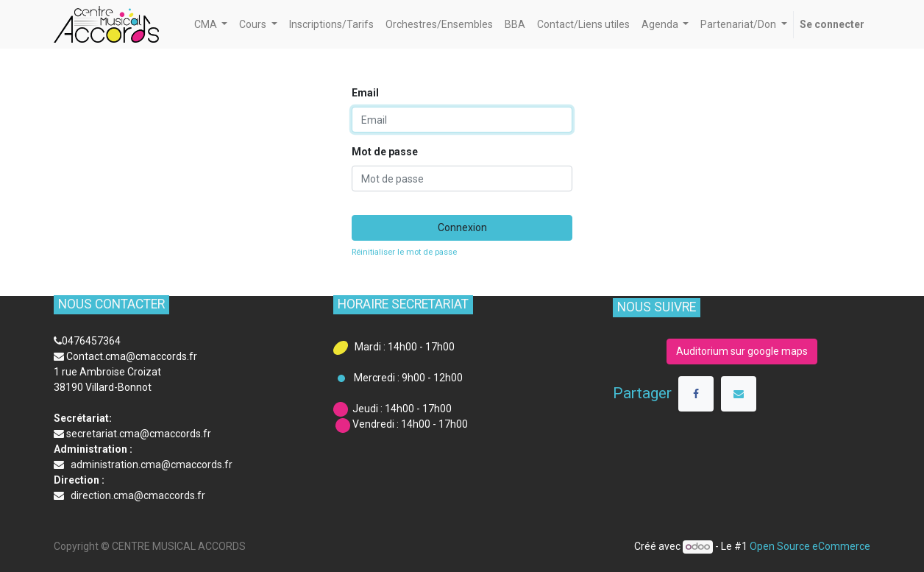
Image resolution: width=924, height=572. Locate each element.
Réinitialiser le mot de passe (404, 252)
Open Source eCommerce (810, 546)
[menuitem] (331, 25)
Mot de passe (385, 152)
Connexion (462, 227)
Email (365, 93)
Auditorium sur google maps (742, 351)
